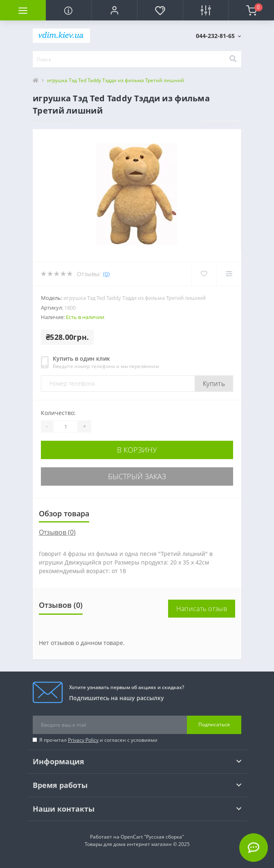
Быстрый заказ (137, 476)
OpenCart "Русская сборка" (152, 837)
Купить (214, 384)
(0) (106, 274)
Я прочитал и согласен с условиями (98, 740)
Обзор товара (64, 513)
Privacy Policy (83, 740)
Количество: (58, 413)
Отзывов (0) (57, 532)
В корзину (137, 450)
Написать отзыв (202, 609)
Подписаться (214, 724)
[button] (114, 10)
